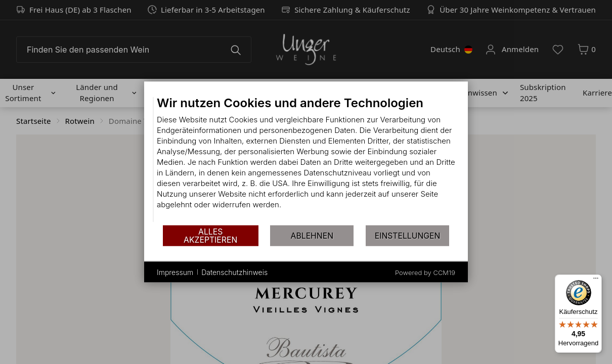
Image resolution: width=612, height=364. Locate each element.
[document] (306, 160)
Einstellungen (408, 235)
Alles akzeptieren (210, 235)
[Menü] (596, 281)
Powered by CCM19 (425, 272)
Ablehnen (312, 235)
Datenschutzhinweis (234, 272)
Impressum (175, 272)
